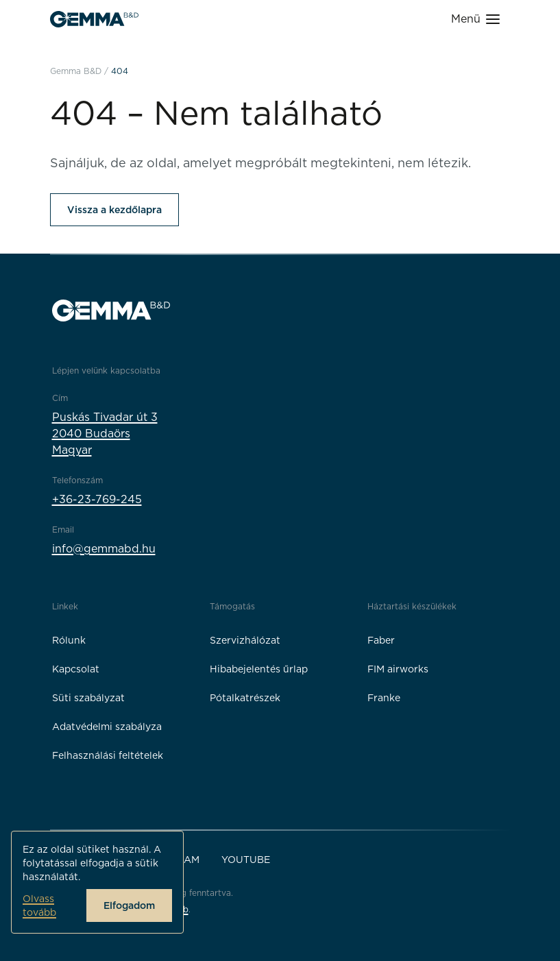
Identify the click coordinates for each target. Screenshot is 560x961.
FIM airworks (398, 669)
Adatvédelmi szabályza (107, 727)
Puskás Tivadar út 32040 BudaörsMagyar (105, 434)
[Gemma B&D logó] (94, 19)
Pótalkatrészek (245, 698)
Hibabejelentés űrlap (259, 669)
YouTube (246, 860)
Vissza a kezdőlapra (114, 210)
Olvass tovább (39, 905)
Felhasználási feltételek (108, 755)
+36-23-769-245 (97, 499)
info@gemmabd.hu (104, 549)
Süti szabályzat (88, 698)
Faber (381, 640)
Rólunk (69, 640)
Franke (384, 698)
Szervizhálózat (245, 640)
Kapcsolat (76, 669)
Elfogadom (129, 905)
